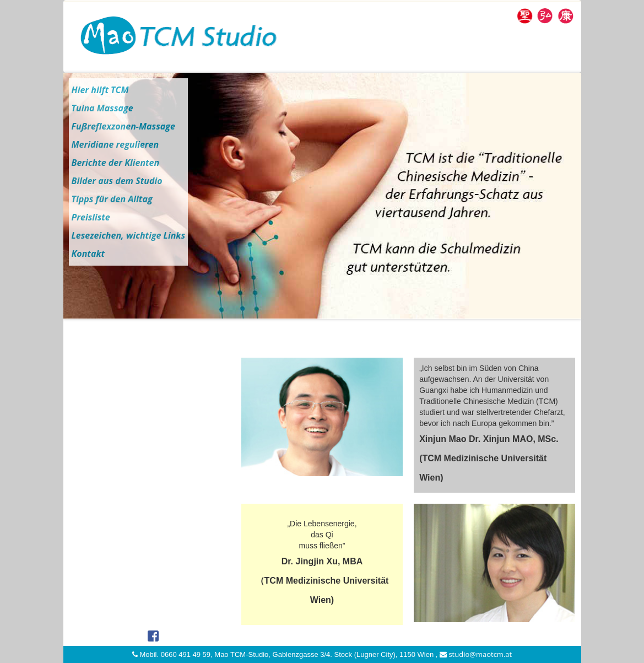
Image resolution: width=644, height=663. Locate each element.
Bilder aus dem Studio (117, 181)
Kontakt (88, 254)
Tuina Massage (102, 108)
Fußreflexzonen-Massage (123, 126)
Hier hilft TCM (100, 90)
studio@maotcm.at (476, 654)
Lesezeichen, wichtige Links (128, 235)
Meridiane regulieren (115, 144)
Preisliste (91, 217)
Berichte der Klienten (116, 163)
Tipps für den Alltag (112, 199)
